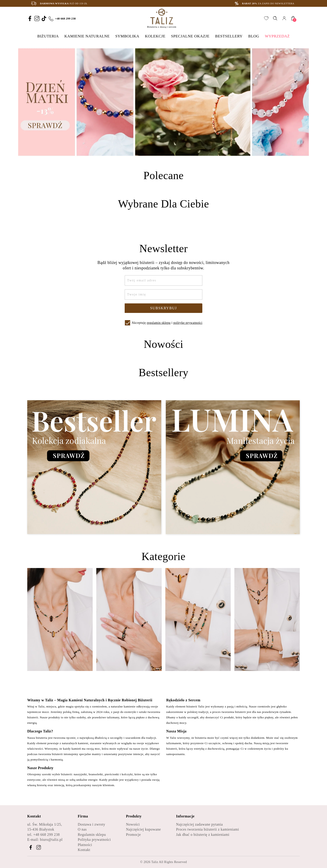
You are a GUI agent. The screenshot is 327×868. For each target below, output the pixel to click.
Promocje (133, 835)
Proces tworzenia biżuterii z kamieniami (207, 829)
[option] (163, 102)
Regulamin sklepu (92, 835)
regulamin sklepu (159, 323)
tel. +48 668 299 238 (43, 835)
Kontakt (84, 850)
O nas (82, 829)
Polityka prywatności (94, 840)
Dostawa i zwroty (91, 824)
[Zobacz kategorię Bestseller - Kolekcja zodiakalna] (94, 467)
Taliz (155, 862)
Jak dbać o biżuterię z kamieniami (203, 835)
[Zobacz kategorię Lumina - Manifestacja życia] (233, 467)
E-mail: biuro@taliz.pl (45, 840)
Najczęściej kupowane (143, 829)
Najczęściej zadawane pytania (199, 824)
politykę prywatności (188, 323)
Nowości (133, 824)
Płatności (85, 845)
